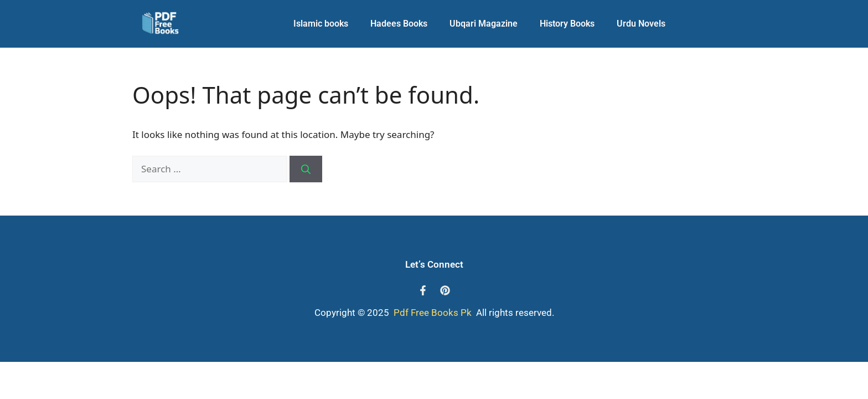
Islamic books (321, 24)
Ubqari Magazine (484, 24)
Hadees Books (399, 24)
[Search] (306, 169)
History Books (567, 24)
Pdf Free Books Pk (432, 313)
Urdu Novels (641, 24)
